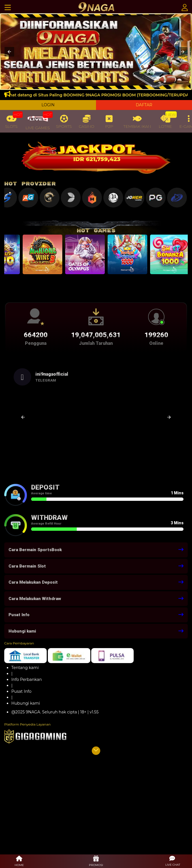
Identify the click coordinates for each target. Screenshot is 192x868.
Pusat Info (21, 691)
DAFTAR (144, 105)
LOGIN (48, 105)
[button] (9, 52)
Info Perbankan (27, 679)
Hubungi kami (26, 703)
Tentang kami (25, 668)
